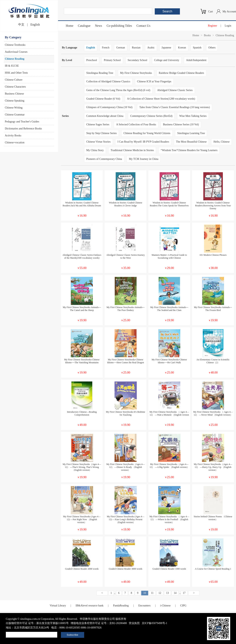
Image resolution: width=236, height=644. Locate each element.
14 (175, 593)
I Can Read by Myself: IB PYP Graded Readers (143, 142)
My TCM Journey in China (144, 159)
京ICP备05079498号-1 (154, 623)
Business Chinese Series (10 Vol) (181, 124)
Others (212, 48)
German (121, 48)
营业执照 (134, 623)
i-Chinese (165, 606)
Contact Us (144, 26)
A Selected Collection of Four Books (136, 124)
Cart (210, 12)
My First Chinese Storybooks (136, 73)
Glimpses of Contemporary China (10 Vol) (109, 107)
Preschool (92, 60)
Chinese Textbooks (15, 45)
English (35, 25)
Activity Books (13, 136)
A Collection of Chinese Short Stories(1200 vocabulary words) (161, 99)
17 (184, 593)
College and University (167, 60)
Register (212, 26)
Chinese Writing (14, 108)
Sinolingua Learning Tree (191, 133)
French (106, 48)
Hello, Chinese (221, 142)
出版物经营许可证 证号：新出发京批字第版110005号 (37, 623)
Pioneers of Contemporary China (104, 159)
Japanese (166, 48)
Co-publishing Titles (119, 26)
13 (168, 593)
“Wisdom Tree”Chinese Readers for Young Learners (189, 150)
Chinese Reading (15, 59)
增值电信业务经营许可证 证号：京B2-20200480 (99, 623)
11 (152, 593)
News (98, 26)
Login (228, 26)
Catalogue (84, 26)
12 (160, 593)
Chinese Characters (15, 87)
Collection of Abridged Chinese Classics (108, 81)
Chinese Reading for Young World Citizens (147, 133)
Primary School (112, 60)
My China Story (95, 150)
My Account (229, 12)
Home (70, 26)
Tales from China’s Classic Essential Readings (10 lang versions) (175, 107)
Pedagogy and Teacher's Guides (22, 122)
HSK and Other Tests (16, 73)
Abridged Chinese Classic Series (175, 90)
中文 (21, 25)
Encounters (144, 606)
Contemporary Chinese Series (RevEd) (151, 116)
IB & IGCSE (12, 66)
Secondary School (137, 60)
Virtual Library (58, 606)
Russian (136, 48)
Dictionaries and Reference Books (23, 129)
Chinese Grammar (15, 115)
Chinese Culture (14, 80)
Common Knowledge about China (105, 116)
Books (207, 35)
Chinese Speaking (15, 101)
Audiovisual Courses (16, 52)
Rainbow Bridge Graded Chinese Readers (181, 73)
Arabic (151, 48)
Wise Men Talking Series (193, 116)
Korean (182, 48)
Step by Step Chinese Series (101, 133)
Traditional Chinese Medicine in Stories (132, 150)
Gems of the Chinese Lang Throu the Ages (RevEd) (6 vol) (118, 90)
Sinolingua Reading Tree (100, 73)
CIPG (183, 606)
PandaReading (121, 606)
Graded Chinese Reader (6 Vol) (103, 99)
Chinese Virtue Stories (98, 142)
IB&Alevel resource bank (90, 606)
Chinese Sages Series (98, 124)
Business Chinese (14, 94)
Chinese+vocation (15, 142)
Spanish (197, 48)
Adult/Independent (196, 60)
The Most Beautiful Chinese (191, 142)
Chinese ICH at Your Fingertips (154, 81)
